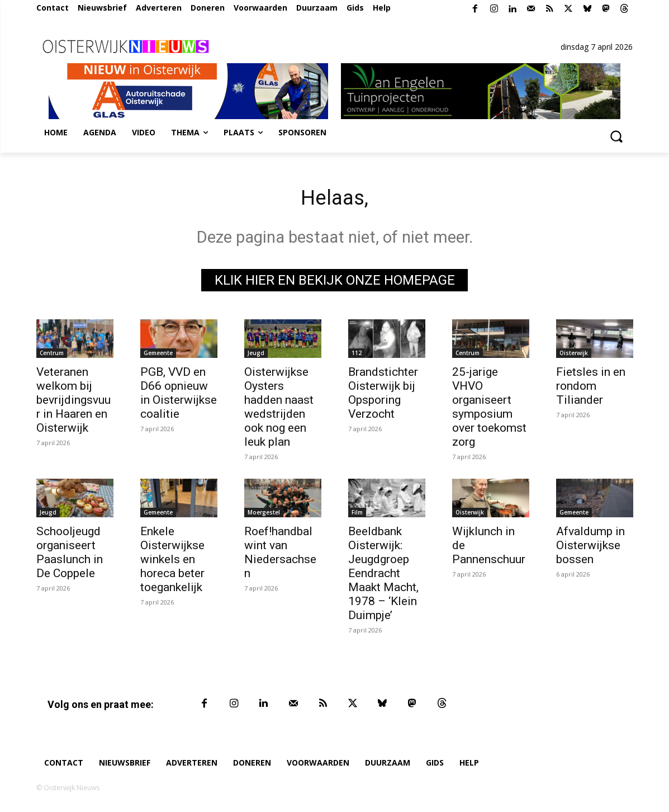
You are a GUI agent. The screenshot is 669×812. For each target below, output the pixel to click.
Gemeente (158, 356)
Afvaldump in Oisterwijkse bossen (590, 548)
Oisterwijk (574, 356)
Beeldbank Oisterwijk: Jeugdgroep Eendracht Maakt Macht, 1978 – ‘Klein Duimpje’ (383, 576)
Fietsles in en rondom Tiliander (591, 389)
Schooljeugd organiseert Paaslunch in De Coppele (70, 555)
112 (357, 356)
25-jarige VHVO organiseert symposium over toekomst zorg (489, 410)
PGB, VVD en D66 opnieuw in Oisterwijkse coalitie (179, 396)
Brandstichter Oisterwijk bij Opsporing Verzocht (383, 396)
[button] (616, 136)
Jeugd (256, 356)
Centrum (52, 356)
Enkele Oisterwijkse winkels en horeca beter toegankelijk (172, 562)
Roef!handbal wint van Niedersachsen (280, 555)
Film (357, 515)
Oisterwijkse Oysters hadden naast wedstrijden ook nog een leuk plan (279, 410)
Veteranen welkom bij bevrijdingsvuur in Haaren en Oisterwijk (73, 403)
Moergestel (264, 515)
